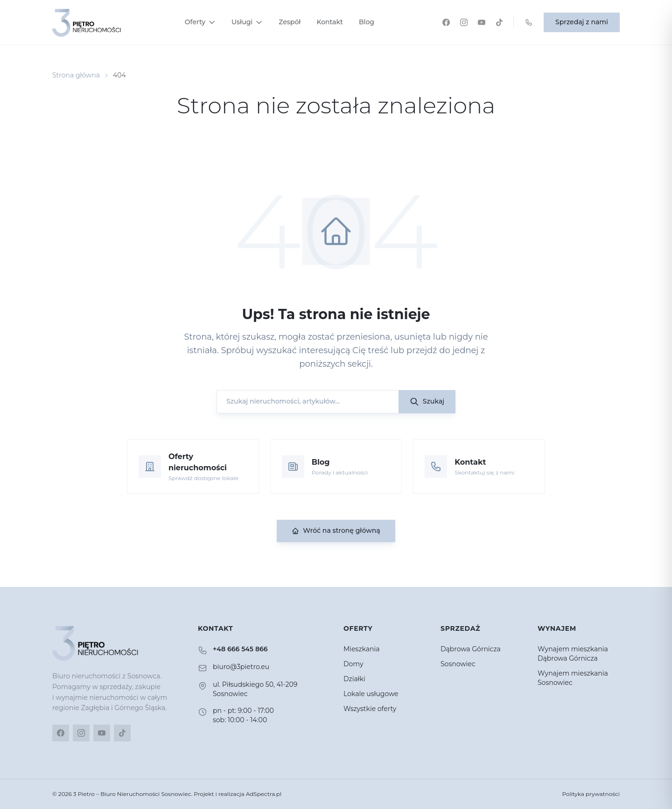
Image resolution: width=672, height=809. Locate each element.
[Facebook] (446, 22)
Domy (353, 664)
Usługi (247, 22)
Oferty (200, 22)
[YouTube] (482, 22)
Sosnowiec (458, 664)
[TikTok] (499, 22)
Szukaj (427, 402)
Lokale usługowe (371, 694)
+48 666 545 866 (240, 649)
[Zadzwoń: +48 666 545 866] (529, 22)
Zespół (290, 22)
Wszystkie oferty (370, 709)
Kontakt (329, 22)
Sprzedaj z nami (582, 22)
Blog (367, 22)
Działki (354, 679)
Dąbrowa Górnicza (471, 649)
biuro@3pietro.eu (241, 667)
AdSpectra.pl (264, 794)
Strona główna (76, 75)
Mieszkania (362, 649)
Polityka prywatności (591, 794)
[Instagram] (464, 22)
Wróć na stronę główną (336, 530)
